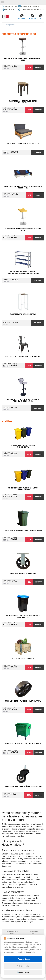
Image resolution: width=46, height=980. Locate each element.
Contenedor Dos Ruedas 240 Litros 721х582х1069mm (23, 489)
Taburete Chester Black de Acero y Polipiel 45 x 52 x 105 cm (23, 400)
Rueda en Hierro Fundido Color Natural (23, 701)
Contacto (22, 17)
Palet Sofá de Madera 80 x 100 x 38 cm (23, 144)
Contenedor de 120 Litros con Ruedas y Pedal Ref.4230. (23, 617)
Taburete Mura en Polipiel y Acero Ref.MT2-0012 (23, 59)
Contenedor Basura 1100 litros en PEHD (23, 744)
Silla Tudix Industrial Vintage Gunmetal (23, 357)
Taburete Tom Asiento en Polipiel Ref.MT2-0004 (23, 230)
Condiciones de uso (11, 961)
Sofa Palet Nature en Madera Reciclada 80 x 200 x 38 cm (23, 187)
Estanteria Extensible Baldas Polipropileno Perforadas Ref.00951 (23, 272)
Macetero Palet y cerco (23, 658)
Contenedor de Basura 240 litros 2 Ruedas (23, 531)
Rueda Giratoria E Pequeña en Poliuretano (23, 786)
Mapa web (29, 956)
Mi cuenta (32, 17)
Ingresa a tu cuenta (34, 963)
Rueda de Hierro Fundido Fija (23, 573)
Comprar (39, 67)
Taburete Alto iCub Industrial (23, 314)
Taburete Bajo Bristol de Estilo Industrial (23, 102)
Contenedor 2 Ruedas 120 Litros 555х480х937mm (23, 446)
